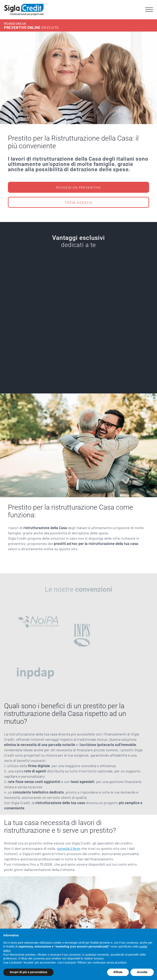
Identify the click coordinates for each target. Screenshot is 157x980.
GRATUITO (31, 26)
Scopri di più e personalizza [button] (28, 972)
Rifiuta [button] (118, 972)
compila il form (69, 848)
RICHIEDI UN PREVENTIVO (78, 187)
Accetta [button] (142, 972)
